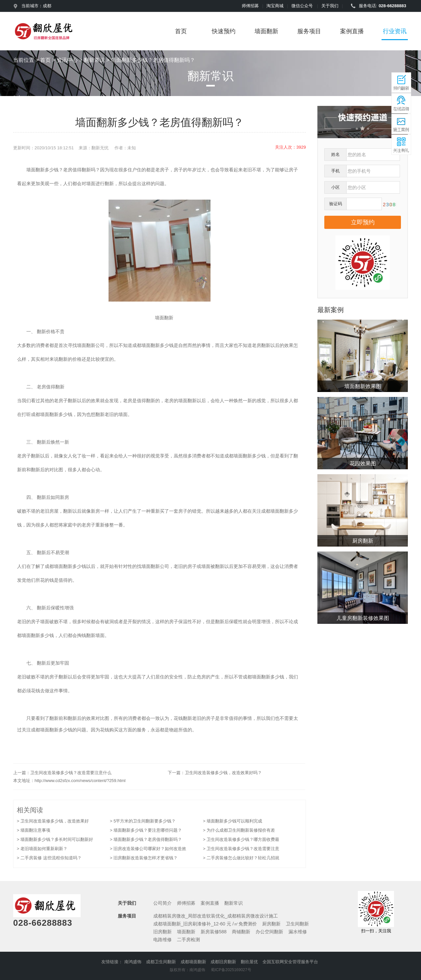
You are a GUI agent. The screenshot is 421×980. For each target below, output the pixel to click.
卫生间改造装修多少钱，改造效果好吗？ (223, 773)
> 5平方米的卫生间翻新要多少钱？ (143, 821)
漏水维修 (298, 932)
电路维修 (162, 940)
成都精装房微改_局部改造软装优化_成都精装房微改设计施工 (216, 916)
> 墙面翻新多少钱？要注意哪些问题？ (146, 830)
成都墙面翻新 (193, 962)
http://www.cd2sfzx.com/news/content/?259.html (80, 781)
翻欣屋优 (249, 962)
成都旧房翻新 (223, 962)
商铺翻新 (241, 932)
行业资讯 (395, 31)
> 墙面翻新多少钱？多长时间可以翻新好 (55, 839)
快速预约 (224, 31)
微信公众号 (302, 6)
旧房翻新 (162, 932)
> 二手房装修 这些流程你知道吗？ (49, 858)
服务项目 (309, 31)
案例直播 (352, 31)
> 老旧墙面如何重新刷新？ (42, 849)
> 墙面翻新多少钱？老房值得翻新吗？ (146, 839)
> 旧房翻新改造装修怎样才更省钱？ (144, 858)
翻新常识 (94, 60)
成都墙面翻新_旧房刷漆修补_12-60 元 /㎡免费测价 (205, 924)
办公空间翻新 (269, 932)
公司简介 (162, 903)
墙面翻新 (266, 31)
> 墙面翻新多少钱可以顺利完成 (233, 821)
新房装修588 (214, 932)
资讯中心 (67, 60)
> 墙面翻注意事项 (34, 830)
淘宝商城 (275, 6)
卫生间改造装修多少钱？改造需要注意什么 (71, 773)
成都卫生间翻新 (161, 962)
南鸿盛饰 (133, 962)
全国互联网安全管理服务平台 (290, 962)
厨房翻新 (271, 924)
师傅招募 (250, 6)
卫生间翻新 (297, 924)
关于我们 (330, 6)
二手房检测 (188, 940)
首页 (181, 31)
